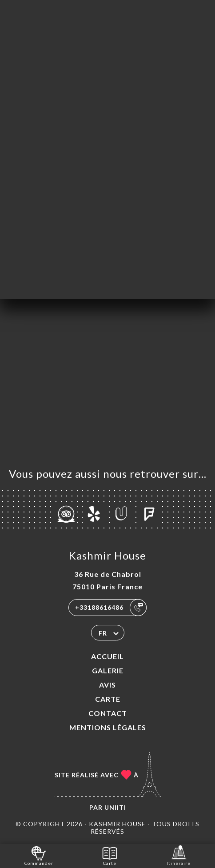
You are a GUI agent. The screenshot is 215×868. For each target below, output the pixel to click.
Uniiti (115, 807)
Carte (108, 699)
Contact (108, 713)
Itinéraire (179, 855)
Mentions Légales (108, 727)
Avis (107, 685)
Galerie (108, 670)
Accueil (107, 656)
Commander (39, 855)
